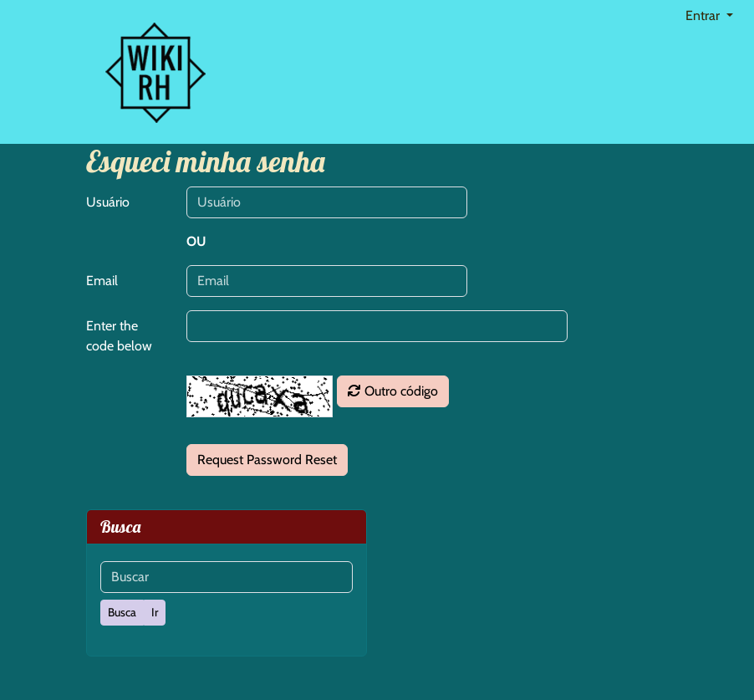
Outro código (393, 391)
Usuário (108, 202)
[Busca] (122, 613)
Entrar (704, 15)
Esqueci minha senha (206, 161)
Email (102, 281)
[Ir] (155, 613)
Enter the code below (119, 336)
